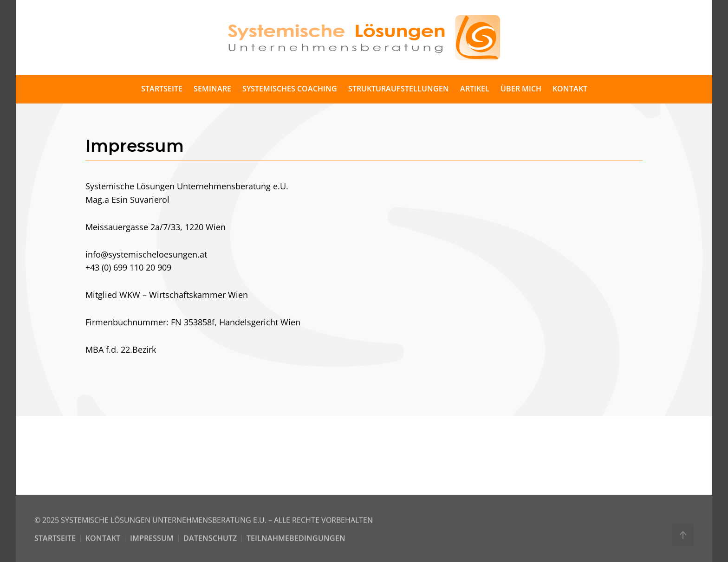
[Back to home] (364, 38)
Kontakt (570, 89)
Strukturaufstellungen (399, 89)
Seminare (212, 89)
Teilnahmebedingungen (296, 540)
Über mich (521, 89)
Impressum (152, 540)
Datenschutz (210, 540)
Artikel (475, 89)
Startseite (162, 89)
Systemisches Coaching (290, 89)
